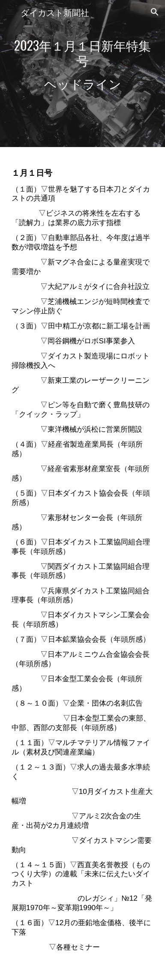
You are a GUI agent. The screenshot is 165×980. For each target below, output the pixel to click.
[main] (82, 74)
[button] (10, 12)
